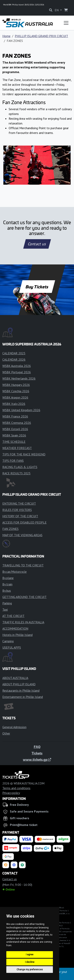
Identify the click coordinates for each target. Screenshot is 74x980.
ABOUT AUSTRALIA (15, 678)
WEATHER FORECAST (17, 448)
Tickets (37, 753)
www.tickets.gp (37, 759)
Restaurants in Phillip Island (21, 690)
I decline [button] (30, 962)
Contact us (37, 244)
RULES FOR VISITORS (17, 510)
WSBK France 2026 (15, 416)
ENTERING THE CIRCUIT (19, 503)
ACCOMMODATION (15, 628)
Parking (7, 603)
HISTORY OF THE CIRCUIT (20, 516)
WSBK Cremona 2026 (17, 423)
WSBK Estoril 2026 (15, 429)
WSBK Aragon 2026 (15, 397)
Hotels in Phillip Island (17, 635)
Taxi (5, 609)
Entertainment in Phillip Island (23, 697)
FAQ (37, 747)
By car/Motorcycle (15, 572)
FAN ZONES (10, 529)
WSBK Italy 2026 (14, 404)
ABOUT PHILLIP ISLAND (19, 684)
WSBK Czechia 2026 (16, 391)
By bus (7, 591)
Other (6, 733)
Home (6, 36)
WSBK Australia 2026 (17, 366)
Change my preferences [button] (30, 970)
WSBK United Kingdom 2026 (21, 410)
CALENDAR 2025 (14, 353)
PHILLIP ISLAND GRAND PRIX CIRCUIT (41, 36)
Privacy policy (11, 793)
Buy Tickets (37, 287)
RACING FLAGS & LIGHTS (20, 467)
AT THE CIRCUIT (13, 616)
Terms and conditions (16, 788)
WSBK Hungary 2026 (16, 385)
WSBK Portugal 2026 (17, 372)
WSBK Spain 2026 (14, 435)
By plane (8, 578)
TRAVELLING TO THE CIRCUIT (23, 565)
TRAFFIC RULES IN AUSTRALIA (23, 622)
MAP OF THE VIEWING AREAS (22, 535)
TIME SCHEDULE (14, 442)
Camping (8, 641)
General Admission (14, 727)
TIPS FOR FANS (13, 461)
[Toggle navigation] (66, 23)
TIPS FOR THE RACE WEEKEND (24, 454)
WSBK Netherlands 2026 (19, 378)
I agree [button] (30, 955)
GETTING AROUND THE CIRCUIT (24, 597)
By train (7, 584)
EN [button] (57, 10)
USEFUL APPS (12, 647)
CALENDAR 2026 (14, 359)
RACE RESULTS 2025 (16, 473)
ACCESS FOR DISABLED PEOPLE (24, 522)
